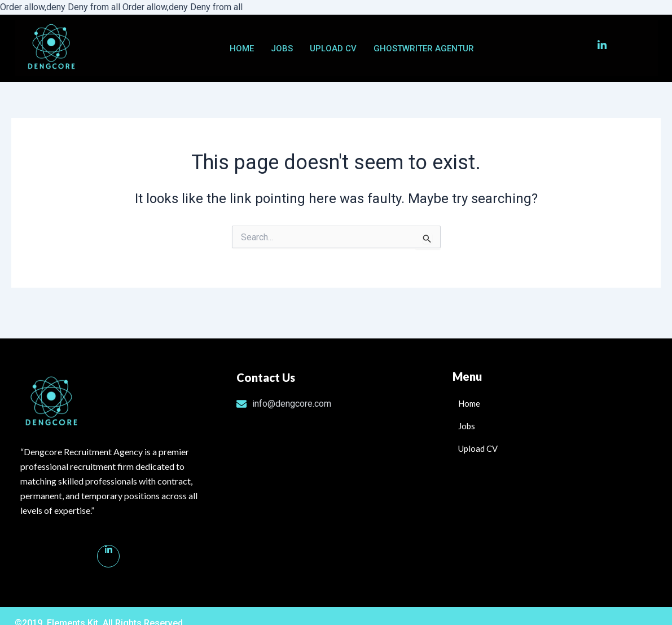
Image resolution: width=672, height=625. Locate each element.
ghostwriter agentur (424, 49)
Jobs (282, 49)
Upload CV (333, 49)
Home (242, 49)
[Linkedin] (108, 556)
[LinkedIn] (595, 49)
